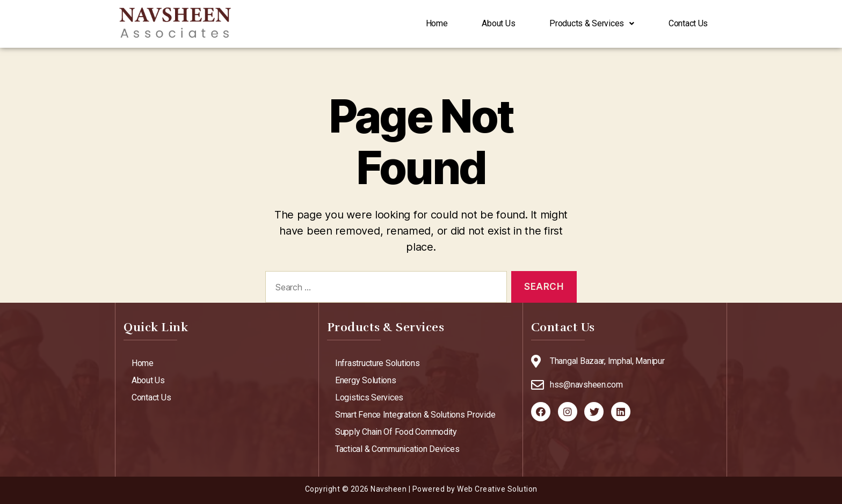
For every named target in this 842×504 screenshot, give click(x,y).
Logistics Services (369, 397)
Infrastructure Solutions (378, 363)
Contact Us (688, 24)
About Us (498, 24)
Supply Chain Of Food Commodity (396, 432)
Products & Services (592, 24)
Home (437, 24)
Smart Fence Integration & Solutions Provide (415, 415)
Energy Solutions (366, 380)
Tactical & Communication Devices (397, 449)
